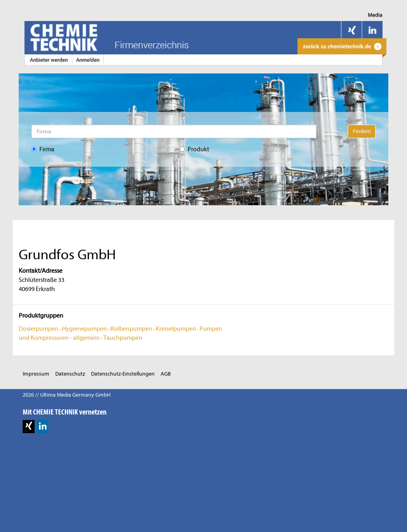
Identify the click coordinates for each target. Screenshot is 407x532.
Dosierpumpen (39, 329)
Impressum (36, 374)
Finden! (362, 131)
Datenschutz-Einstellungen (123, 374)
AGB (166, 374)
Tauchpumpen (123, 338)
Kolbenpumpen (131, 329)
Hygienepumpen (84, 329)
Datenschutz (70, 374)
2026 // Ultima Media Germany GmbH (67, 395)
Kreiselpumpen (176, 329)
